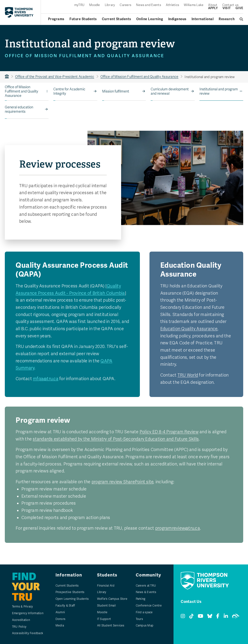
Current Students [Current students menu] (117, 19)
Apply (213, 8)
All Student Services (111, 625)
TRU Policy (19, 627)
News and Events (149, 5)
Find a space (144, 612)
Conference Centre (149, 606)
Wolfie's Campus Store (112, 599)
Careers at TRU (146, 586)
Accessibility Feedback (28, 633)
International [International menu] (203, 19)
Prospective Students (70, 592)
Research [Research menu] (227, 19)
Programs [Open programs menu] (56, 19)
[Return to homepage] (19, 12)
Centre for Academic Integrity (69, 91)
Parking (141, 599)
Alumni (60, 612)
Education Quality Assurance (189, 329)
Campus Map (145, 625)
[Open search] (241, 19)
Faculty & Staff (65, 606)
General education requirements (19, 109)
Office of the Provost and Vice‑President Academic (55, 77)
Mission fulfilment (116, 91)
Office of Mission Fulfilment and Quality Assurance (139, 77)
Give (239, 8)
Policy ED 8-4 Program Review (169, 432)
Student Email (106, 606)
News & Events (146, 592)
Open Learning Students (72, 599)
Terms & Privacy (23, 607)
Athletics (172, 5)
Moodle (95, 5)
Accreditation (21, 620)
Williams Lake (194, 5)
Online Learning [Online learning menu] (150, 19)
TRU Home (7, 77)
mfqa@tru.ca (46, 379)
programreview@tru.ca (178, 528)
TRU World (188, 375)
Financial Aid (106, 586)
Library (110, 5)
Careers (125, 5)
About (213, 5)
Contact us (230, 5)
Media (60, 625)
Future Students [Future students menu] (83, 19)
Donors (61, 619)
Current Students (67, 586)
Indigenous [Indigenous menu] (177, 19)
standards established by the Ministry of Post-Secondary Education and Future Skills (116, 439)
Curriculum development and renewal (170, 91)
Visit (227, 8)
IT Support (104, 619)
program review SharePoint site (123, 482)
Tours (139, 619)
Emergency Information (28, 613)
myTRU (79, 5)
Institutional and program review (219, 91)
